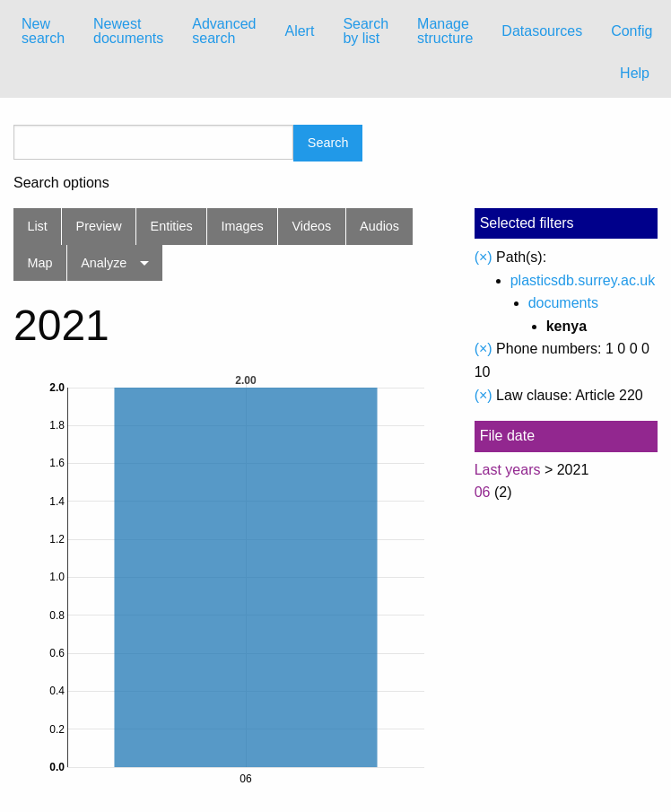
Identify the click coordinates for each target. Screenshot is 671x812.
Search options (61, 183)
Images (243, 226)
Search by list (366, 31)
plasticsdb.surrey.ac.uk (583, 280)
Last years (508, 470)
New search (43, 31)
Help (635, 73)
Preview (99, 226)
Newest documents (128, 31)
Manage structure (445, 31)
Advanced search (224, 31)
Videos (312, 226)
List (37, 226)
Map (39, 263)
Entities (172, 226)
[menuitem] (43, 31)
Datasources (542, 31)
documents (563, 303)
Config (632, 31)
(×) (484, 257)
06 (483, 492)
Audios (379, 226)
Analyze (104, 263)
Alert (299, 31)
